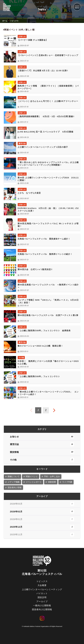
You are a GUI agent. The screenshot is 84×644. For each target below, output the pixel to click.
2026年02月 (42, 511)
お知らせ (42, 437)
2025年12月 (42, 527)
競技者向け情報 (15, 487)
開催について (14, 476)
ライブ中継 (67, 482)
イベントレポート (34, 482)
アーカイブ (42, 602)
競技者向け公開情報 (42, 610)
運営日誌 (42, 444)
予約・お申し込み (52, 476)
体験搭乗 (52, 482)
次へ (54, 410)
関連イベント (32, 476)
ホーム (5, 21)
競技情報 (42, 452)
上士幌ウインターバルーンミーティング (42, 589)
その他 (42, 460)
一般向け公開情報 (42, 606)
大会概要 (42, 585)
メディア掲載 (14, 482)
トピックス (42, 581)
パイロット (42, 593)
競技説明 (42, 597)
